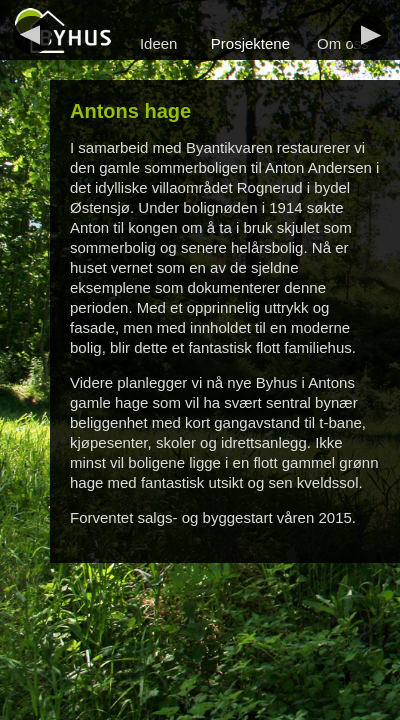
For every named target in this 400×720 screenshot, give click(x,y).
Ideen (159, 43)
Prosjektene (250, 43)
